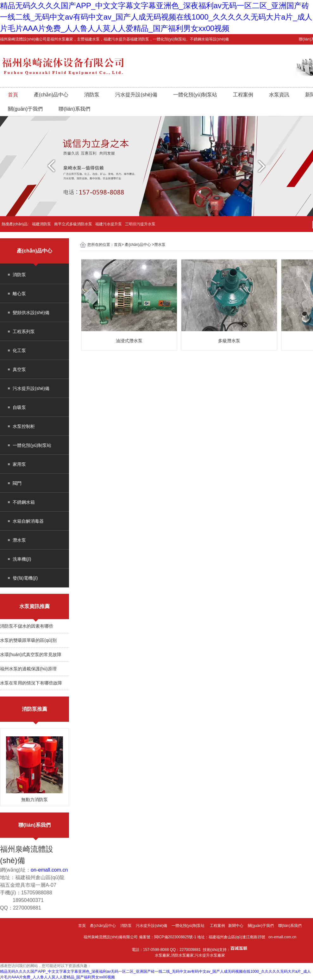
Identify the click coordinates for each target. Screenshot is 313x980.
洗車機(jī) (22, 559)
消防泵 (92, 95)
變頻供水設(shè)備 (31, 313)
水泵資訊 (279, 95)
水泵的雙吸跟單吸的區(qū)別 (28, 640)
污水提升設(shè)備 (136, 95)
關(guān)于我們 (25, 109)
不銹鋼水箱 (24, 502)
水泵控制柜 (24, 426)
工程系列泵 (24, 332)
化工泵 (19, 350)
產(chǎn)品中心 (51, 95)
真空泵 (19, 369)
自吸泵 (19, 407)
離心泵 (19, 294)
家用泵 (19, 464)
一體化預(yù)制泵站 (195, 95)
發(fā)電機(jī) (25, 578)
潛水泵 (19, 540)
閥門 (17, 483)
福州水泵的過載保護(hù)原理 (28, 669)
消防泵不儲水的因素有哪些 (27, 626)
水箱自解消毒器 (28, 521)
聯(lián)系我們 (74, 109)
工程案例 (243, 95)
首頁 (13, 95)
